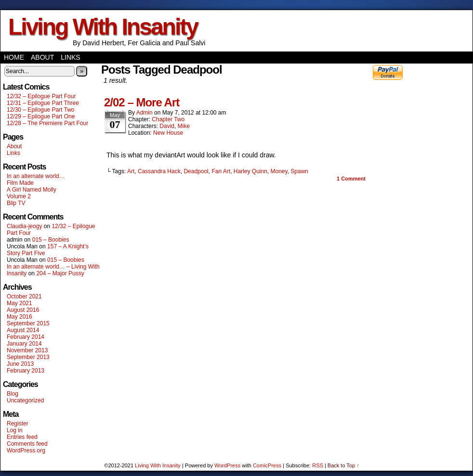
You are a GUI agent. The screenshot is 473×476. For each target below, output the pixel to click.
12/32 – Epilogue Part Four (41, 96)
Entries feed (22, 437)
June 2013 (20, 364)
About (42, 57)
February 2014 (26, 337)
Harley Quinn (250, 171)
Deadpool (196, 171)
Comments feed (27, 444)
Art (131, 171)
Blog (13, 394)
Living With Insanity (103, 27)
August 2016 (23, 310)
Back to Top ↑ (343, 465)
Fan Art (221, 171)
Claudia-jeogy (24, 226)
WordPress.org (26, 450)
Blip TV (16, 203)
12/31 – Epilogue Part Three (43, 103)
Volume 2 (19, 196)
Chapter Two (168, 119)
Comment (351, 179)
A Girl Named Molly (32, 190)
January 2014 (24, 344)
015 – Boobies (51, 240)
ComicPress (267, 465)
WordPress (227, 465)
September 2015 (28, 323)
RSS (318, 465)
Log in (15, 430)
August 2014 (23, 330)
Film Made (20, 183)
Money (279, 171)
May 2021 (20, 303)
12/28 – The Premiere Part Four (47, 123)
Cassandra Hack (159, 171)
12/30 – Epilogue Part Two (41, 110)
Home (14, 57)
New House (168, 133)
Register (18, 424)
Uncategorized (25, 400)
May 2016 (20, 317)
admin (145, 113)
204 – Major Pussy (60, 273)
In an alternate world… (36, 176)
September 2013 (28, 357)
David (167, 126)
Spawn (299, 171)
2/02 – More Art (142, 102)
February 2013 (26, 371)
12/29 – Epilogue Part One (41, 116)
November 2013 (27, 350)
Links (70, 57)
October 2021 (24, 296)
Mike (184, 126)
